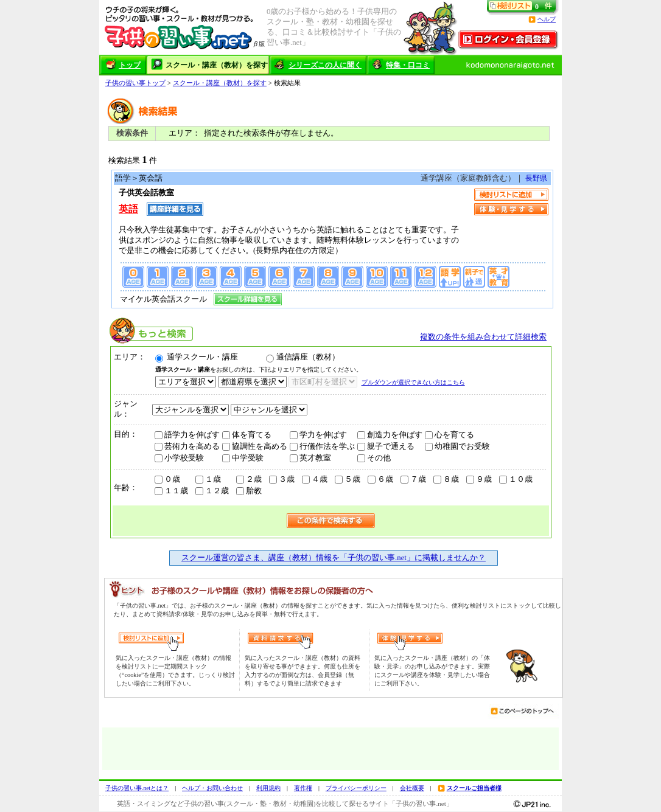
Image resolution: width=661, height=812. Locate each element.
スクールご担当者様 (474, 788)
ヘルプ (547, 19)
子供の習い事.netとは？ (137, 788)
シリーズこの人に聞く (325, 65)
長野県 (535, 178)
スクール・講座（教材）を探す (217, 65)
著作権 (303, 788)
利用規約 (268, 788)
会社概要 (412, 788)
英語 (128, 209)
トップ (130, 65)
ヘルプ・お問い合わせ (212, 788)
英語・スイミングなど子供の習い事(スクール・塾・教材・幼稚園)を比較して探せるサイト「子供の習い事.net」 (285, 803)
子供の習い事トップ (135, 83)
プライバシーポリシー (356, 788)
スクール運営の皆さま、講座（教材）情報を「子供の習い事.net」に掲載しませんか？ (334, 558)
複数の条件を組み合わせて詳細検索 (483, 337)
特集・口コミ (408, 65)
